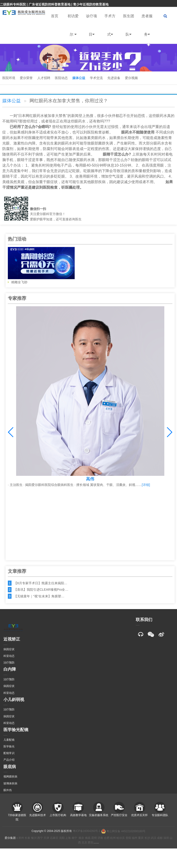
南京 (81, 838)
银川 (34, 838)
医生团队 (129, 29)
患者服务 (147, 29)
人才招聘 (44, 78)
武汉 (153, 838)
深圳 (166, 838)
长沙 (147, 838)
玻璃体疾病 (10, 783)
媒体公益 (79, 78)
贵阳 (128, 838)
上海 (68, 838)
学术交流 (96, 78)
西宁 (40, 838)
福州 (135, 838)
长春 (27, 838)
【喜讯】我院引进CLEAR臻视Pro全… (41, 590)
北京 (84, 842)
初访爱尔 (73, 29)
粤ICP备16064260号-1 (87, 831)
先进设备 (114, 78)
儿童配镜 (9, 740)
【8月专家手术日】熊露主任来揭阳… (41, 583)
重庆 (141, 838)
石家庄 (54, 838)
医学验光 (9, 746)
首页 (55, 16)
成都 (160, 838)
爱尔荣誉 (26, 78)
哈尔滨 (121, 838)
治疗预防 (9, 663)
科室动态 (9, 656)
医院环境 (9, 78)
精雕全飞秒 (41, 265)
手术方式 (110, 29)
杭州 (113, 838)
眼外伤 (8, 790)
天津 (46, 838)
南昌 (88, 838)
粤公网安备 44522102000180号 (123, 831)
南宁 (74, 838)
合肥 (107, 838)
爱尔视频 (131, 78)
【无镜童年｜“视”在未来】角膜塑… (39, 596)
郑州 (21, 838)
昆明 (94, 838)
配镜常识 (9, 753)
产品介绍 (9, 760)
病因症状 (9, 649)
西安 (91, 842)
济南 (100, 838)
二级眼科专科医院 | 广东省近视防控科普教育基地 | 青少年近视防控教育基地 (54, 4)
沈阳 (62, 838)
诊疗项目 (91, 29)
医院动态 (61, 78)
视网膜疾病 (10, 777)
